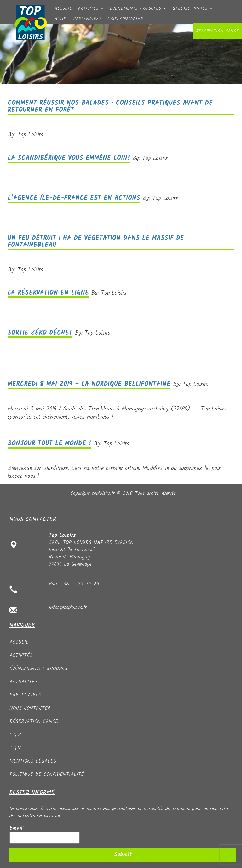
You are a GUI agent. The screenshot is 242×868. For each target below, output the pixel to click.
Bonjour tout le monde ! (49, 444)
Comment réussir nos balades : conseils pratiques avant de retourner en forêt (110, 107)
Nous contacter (125, 18)
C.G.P (15, 735)
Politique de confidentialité (47, 774)
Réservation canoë (217, 31)
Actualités (23, 682)
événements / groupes (138, 8)
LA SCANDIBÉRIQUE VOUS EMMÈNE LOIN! (69, 158)
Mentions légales (33, 761)
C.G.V (15, 748)
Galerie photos (192, 8)
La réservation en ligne (48, 293)
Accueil (63, 8)
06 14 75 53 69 (81, 584)
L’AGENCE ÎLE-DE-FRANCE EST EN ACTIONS (74, 198)
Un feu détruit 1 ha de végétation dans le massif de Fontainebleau (96, 242)
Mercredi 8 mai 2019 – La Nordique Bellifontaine (89, 384)
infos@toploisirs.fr (68, 608)
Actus (61, 18)
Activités (91, 8)
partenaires (87, 18)
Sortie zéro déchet (40, 333)
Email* (45, 834)
